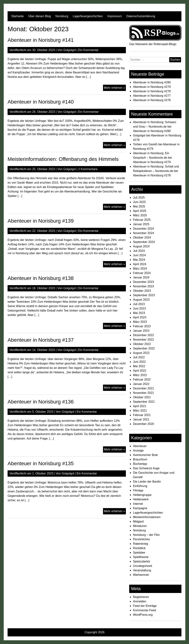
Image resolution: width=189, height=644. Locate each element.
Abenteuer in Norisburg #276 (152, 100)
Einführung (140, 486)
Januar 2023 (141, 331)
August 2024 (141, 246)
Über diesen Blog (40, 16)
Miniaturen (140, 526)
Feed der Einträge (145, 606)
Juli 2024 (139, 251)
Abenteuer (140, 446)
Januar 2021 (141, 419)
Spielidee (139, 553)
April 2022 (140, 371)
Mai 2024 (139, 260)
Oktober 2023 (142, 291)
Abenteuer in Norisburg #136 (41, 402)
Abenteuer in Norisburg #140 (41, 102)
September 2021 (144, 402)
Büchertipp (140, 464)
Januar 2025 (141, 224)
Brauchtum (140, 459)
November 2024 (143, 233)
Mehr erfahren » (115, 88)
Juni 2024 (139, 255)
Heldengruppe (142, 495)
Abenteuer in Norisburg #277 (152, 96)
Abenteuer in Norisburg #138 (41, 278)
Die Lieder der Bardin (147, 482)
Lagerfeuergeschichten (88, 16)
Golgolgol (70, 50)
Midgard (138, 522)
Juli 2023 (139, 304)
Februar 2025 (142, 220)
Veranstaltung (142, 570)
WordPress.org (143, 615)
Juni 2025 (139, 202)
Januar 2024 (141, 277)
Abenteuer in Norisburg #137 (41, 340)
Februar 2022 (142, 380)
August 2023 (141, 300)
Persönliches (141, 539)
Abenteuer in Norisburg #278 (152, 91)
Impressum (115, 16)
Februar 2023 (142, 326)
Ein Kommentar (88, 50)
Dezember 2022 (143, 335)
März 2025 (140, 215)
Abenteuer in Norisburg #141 (41, 40)
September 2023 (144, 295)
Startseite (18, 16)
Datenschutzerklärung (141, 16)
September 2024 (144, 242)
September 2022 (144, 348)
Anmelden (140, 601)
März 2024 (140, 269)
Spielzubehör (141, 561)
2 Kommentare (88, 169)
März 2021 (140, 411)
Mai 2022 (139, 366)
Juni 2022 (139, 362)
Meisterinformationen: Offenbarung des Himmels (63, 159)
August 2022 (141, 353)
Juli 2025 (139, 198)
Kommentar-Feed (144, 610)
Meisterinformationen (147, 517)
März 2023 (140, 322)
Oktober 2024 (142, 238)
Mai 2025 (139, 206)
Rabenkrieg (140, 544)
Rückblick (139, 548)
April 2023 (140, 317)
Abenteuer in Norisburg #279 (152, 87)
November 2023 (143, 286)
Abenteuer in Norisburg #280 (152, 82)
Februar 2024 (142, 273)
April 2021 (140, 406)
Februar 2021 (142, 415)
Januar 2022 (141, 384)
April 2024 (140, 264)
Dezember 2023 (143, 282)
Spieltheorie (141, 557)
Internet (138, 504)
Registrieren (141, 597)
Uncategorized (142, 566)
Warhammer (141, 575)
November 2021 (143, 393)
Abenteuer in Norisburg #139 (41, 221)
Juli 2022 (139, 357)
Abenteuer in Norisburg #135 (41, 463)
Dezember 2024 (143, 229)
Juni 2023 (139, 309)
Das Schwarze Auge (146, 468)
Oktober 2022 (142, 344)
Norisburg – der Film (146, 535)
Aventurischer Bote (145, 455)
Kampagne (140, 508)
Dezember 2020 (143, 424)
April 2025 (140, 211)
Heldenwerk (141, 499)
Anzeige (138, 451)
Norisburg (62, 16)
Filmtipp (138, 490)
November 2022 (143, 340)
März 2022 (140, 375)
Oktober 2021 (142, 397)
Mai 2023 (139, 313)
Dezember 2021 (143, 388)
